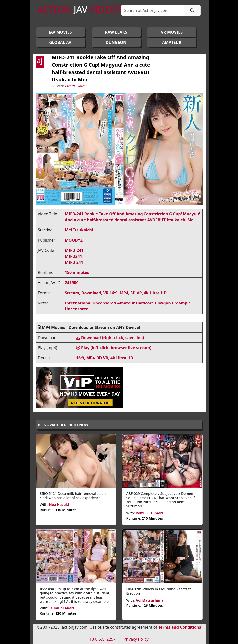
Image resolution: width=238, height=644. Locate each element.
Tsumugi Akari (61, 608)
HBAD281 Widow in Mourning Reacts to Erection (159, 591)
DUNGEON (116, 42)
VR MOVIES (172, 32)
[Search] (153, 10)
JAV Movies (60, 32)
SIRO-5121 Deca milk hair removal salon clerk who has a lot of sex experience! (73, 496)
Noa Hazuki (59, 505)
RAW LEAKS (116, 32)
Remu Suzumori (149, 513)
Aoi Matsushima (149, 600)
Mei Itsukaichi (76, 86)
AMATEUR (172, 42)
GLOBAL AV (60, 42)
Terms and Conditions (180, 627)
